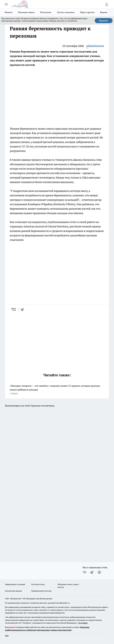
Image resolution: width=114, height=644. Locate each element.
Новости (9, 12)
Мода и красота (87, 12)
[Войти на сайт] (107, 4)
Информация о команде (15, 584)
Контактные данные (13, 591)
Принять (104, 21)
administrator (95, 46)
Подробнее (83, 623)
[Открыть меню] (6, 4)
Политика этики (38, 584)
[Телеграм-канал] (92, 572)
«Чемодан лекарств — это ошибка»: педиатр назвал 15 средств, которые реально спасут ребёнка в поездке (57, 390)
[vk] (14, 309)
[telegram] (23, 309)
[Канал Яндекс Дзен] (99, 572)
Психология (46, 12)
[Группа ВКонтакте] (84, 572)
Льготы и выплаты (66, 12)
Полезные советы (26, 12)
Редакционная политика (41, 591)
